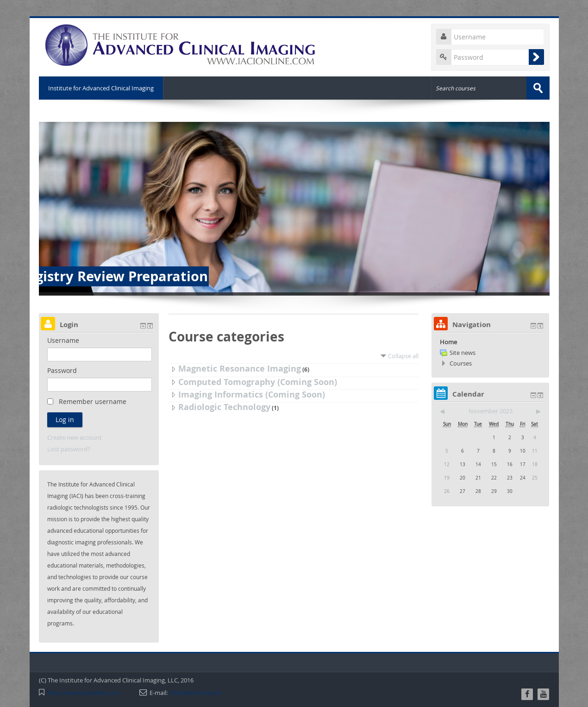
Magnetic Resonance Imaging (240, 369)
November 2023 (491, 411)
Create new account (75, 437)
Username (63, 340)
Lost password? (69, 449)
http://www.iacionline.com (83, 693)
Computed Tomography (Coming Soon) (258, 382)
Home (448, 342)
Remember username (93, 401)
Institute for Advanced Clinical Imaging (101, 88)
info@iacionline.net (195, 693)
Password (62, 370)
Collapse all (403, 356)
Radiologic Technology (224, 407)
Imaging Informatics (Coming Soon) (252, 395)
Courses (461, 363)
